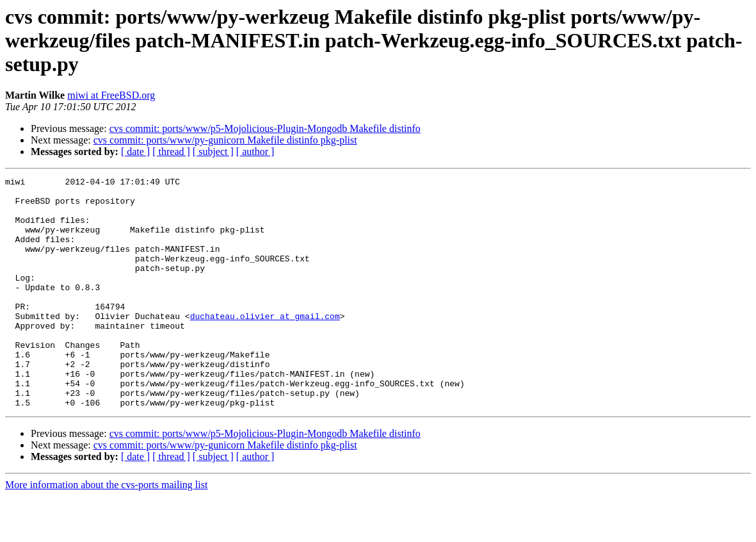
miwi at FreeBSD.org (111, 95)
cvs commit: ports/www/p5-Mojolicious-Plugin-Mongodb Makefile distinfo (265, 128)
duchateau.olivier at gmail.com (265, 345)
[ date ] (135, 152)
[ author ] (255, 152)
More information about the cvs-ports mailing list (106, 531)
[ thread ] (171, 152)
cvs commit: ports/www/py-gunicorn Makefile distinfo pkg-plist (225, 140)
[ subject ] (213, 152)
